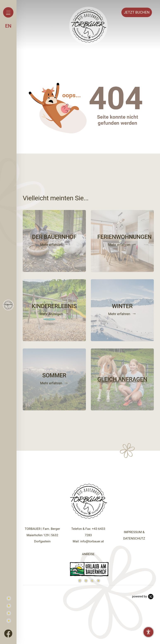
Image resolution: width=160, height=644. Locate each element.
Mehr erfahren (51, 245)
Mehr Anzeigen (51, 314)
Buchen (137, 12)
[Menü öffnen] (8, 12)
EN (8, 26)
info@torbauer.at (92, 541)
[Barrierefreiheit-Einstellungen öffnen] (148, 632)
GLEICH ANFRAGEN (122, 379)
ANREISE (88, 554)
